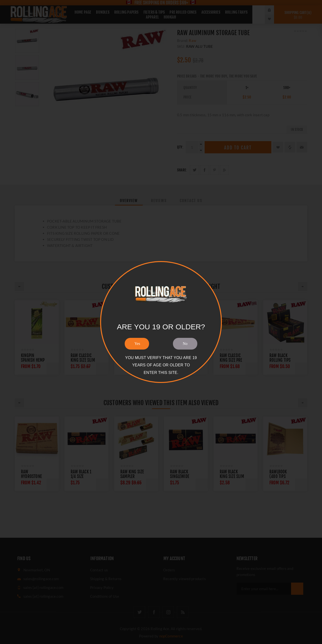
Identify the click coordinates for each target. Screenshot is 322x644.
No (185, 344)
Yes (137, 344)
